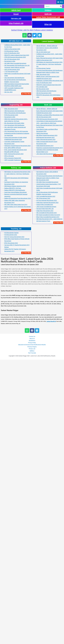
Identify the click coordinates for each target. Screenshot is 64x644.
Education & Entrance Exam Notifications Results (32, 629)
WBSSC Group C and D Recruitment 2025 (48, 361)
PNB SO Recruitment (42, 418)
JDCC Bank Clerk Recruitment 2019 (46, 438)
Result (16, 298)
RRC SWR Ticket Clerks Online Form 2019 (16, 489)
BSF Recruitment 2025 (43, 373)
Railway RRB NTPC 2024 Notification (15, 475)
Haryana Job (16, 303)
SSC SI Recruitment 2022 (43, 483)
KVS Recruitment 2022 (11, 519)
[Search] (61, 291)
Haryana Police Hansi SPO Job (45, 493)
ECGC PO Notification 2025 (12, 337)
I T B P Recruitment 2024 (11, 356)
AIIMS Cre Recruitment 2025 (12, 333)
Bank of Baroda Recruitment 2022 (46, 424)
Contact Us (32, 621)
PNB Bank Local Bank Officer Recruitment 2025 (50, 365)
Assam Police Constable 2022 (45, 489)
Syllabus (48, 295)
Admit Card (16, 295)
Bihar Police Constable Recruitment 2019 (48, 501)
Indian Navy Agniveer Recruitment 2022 (47, 487)
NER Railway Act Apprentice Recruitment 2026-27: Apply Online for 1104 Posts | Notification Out (49, 349)
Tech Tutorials (32, 637)
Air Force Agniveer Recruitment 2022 (47, 485)
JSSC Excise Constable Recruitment (46, 491)
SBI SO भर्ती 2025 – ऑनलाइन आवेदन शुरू (47, 330)
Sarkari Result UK (51, 606)
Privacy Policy (32, 627)
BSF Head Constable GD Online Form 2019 (48, 499)
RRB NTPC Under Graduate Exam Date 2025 (17, 339)
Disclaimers (32, 625)
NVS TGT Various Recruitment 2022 (14, 521)
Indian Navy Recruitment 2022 (45, 495)
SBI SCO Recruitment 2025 (44, 377)
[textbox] (32, 575)
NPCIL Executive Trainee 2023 (13, 442)
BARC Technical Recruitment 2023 (14, 438)
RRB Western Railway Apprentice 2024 (15, 471)
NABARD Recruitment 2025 (44, 363)
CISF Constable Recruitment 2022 (46, 481)
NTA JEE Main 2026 (42, 371)
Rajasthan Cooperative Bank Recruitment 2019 (49, 432)
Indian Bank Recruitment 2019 (45, 430)
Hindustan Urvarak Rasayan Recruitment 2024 (17, 430)
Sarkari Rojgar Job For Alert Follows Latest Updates (32, 314)
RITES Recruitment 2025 (11, 399)
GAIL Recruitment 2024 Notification (14, 362)
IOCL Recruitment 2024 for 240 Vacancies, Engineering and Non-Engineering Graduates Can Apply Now (17, 418)
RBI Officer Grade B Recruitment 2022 (47, 420)
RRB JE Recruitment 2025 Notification (15, 397)
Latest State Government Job (48, 302)
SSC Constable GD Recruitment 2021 (47, 497)
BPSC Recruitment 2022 (11, 527)
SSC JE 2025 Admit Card (43, 336)
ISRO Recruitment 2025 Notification (46, 375)
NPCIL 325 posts (9, 440)
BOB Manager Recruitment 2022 (45, 422)
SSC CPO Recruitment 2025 (12, 344)
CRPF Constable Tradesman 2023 (14, 372)
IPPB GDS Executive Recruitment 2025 (15, 342)
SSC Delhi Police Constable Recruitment (15, 348)
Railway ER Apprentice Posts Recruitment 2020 (18, 483)
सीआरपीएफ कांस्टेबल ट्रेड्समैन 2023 (13, 370)
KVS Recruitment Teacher (11, 335)
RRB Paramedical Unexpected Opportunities (17, 368)
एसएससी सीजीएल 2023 (10, 374)
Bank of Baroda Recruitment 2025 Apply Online (49, 342)
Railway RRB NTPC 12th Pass (13, 473)
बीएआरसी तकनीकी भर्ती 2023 (12, 436)
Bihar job (48, 309)
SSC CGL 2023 (8, 376)
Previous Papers (32, 631)
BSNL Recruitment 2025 (43, 359)
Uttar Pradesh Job (16, 308)
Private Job (32, 633)
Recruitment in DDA (10, 346)
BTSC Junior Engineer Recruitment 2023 (16, 434)
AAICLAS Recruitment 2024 (12, 354)
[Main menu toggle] (60, 144)
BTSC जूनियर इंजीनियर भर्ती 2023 (13, 432)
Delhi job (48, 298)
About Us (32, 623)
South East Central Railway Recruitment (16, 477)
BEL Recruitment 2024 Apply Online (14, 408)
